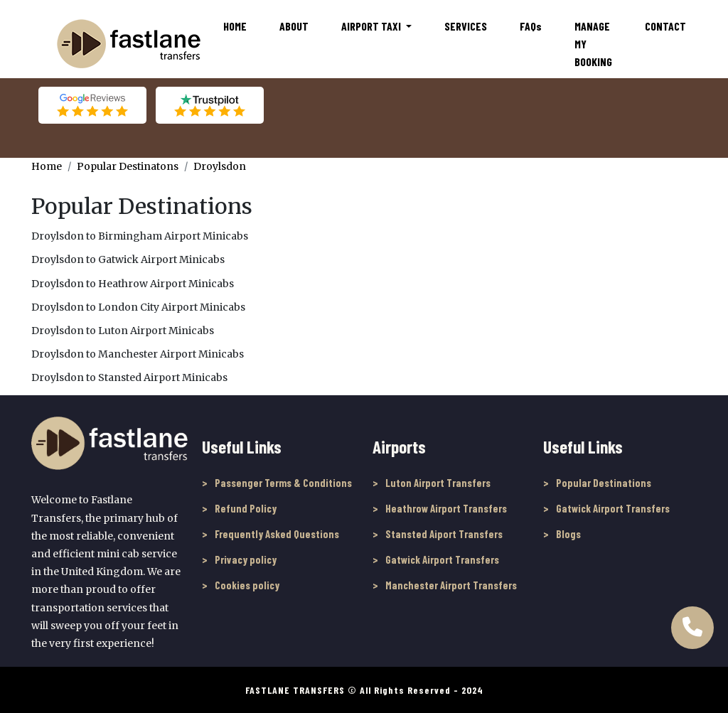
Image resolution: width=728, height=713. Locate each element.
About (294, 26)
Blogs (568, 534)
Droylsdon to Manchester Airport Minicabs (138, 354)
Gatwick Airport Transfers (442, 559)
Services (466, 26)
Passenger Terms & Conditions (283, 483)
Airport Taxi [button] (372, 26)
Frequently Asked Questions (277, 534)
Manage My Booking (593, 44)
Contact (665, 26)
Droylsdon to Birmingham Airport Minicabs (140, 236)
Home (235, 26)
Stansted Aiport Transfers (444, 534)
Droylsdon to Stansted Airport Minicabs (129, 377)
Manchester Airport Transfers (451, 585)
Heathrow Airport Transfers (446, 508)
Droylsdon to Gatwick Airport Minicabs (128, 259)
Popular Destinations (604, 483)
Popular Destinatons (128, 166)
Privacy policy (246, 559)
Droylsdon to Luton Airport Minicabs (123, 331)
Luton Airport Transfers (438, 483)
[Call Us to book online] (692, 622)
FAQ (531, 26)
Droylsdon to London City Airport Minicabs (138, 307)
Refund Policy (246, 508)
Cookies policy (247, 585)
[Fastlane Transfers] (128, 44)
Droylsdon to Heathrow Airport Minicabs (133, 284)
